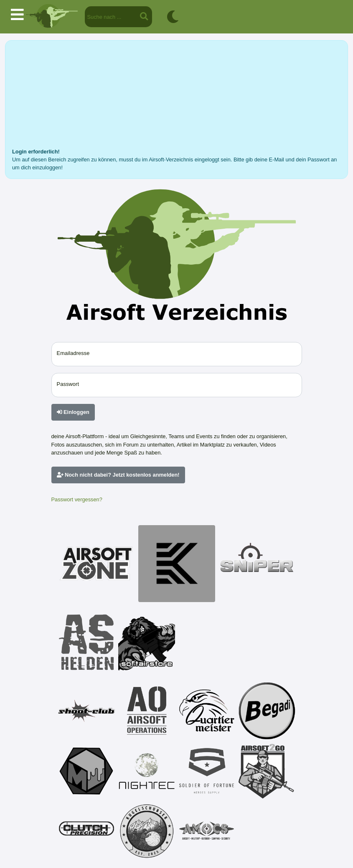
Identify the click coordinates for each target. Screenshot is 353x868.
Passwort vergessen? (77, 499)
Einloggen (73, 412)
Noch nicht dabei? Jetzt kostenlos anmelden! (118, 475)
